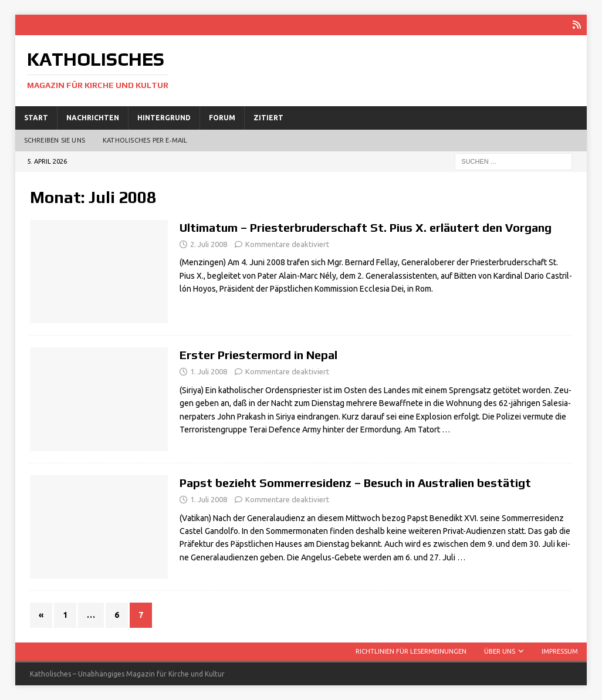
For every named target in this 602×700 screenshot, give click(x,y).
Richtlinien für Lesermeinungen (411, 651)
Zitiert (268, 118)
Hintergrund (164, 118)
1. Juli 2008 (209, 371)
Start (36, 118)
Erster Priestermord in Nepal (258, 355)
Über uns (500, 651)
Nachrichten (93, 118)
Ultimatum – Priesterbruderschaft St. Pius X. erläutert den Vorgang (366, 227)
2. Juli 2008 (209, 244)
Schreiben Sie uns (55, 140)
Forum (222, 118)
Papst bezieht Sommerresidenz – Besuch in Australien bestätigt (355, 483)
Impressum (560, 651)
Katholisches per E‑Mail (145, 140)
